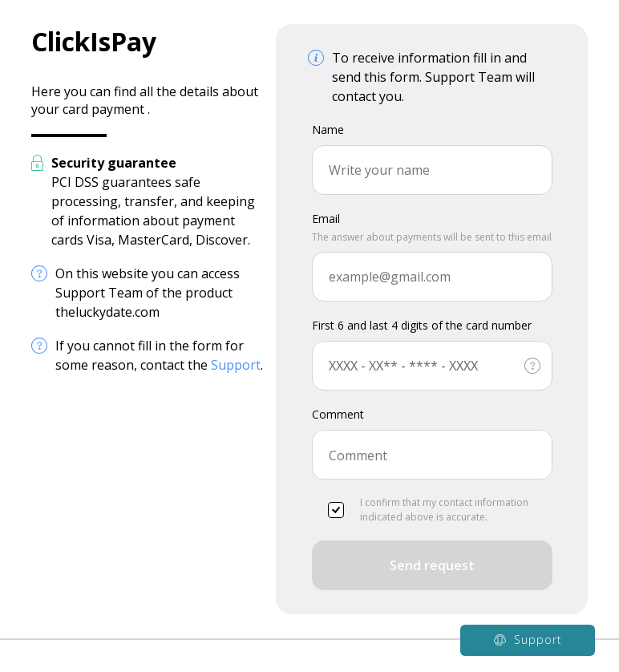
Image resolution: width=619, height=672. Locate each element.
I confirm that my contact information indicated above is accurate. (428, 510)
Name (328, 130)
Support (236, 365)
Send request (432, 565)
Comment (338, 414)
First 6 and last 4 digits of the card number (422, 325)
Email (326, 219)
